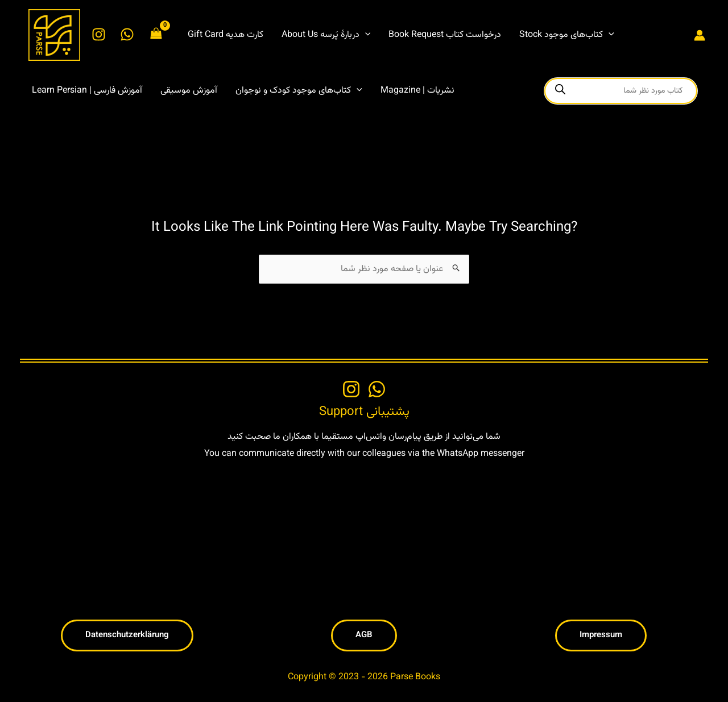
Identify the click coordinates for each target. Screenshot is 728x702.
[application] (365, 35)
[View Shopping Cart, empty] (156, 35)
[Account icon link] (700, 35)
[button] (326, 35)
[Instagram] (99, 34)
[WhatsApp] (127, 34)
